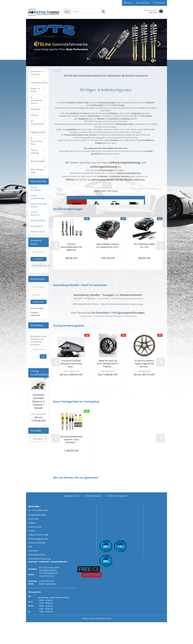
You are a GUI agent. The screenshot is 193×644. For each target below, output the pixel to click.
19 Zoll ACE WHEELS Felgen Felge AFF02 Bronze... (144, 364)
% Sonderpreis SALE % (36, 100)
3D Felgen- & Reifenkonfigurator (106, 90)
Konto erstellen (37, 308)
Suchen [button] (128, 3)
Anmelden (39, 302)
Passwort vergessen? (35, 314)
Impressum (33, 551)
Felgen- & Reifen (35, 90)
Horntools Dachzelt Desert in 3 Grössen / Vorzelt (38, 401)
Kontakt (32, 531)
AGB (30, 547)
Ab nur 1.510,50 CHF (39, 418)
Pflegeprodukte (38, 132)
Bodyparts (35, 109)
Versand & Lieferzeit (37, 543)
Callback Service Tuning (38, 535)
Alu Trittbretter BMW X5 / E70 (144, 246)
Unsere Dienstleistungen (38, 197)
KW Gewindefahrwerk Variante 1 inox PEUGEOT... (71, 439)
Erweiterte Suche (39, 266)
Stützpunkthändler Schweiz (39, 205)
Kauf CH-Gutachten (35, 214)
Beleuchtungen (38, 161)
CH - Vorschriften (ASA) (38, 510)
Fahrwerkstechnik (39, 83)
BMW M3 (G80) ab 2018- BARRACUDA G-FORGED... (108, 364)
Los (43, 356)
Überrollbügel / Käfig (38, 171)
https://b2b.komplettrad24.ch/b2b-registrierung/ (122, 304)
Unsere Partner (35, 527)
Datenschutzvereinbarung (39, 559)
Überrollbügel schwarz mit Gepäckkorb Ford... (108, 246)
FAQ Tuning (33, 519)
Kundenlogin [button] (143, 3)
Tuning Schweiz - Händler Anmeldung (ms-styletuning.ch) (120, 298)
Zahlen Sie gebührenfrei (38, 539)
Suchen (38, 259)
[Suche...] (67, 11)
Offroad (34, 115)
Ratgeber (32, 523)
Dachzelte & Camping (36, 73)
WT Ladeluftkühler (38, 123)
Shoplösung (87, 618)
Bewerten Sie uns (38, 232)
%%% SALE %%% (38, 220)
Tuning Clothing (35, 151)
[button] (35, 44)
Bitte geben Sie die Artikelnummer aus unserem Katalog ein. (38, 340)
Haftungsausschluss (37, 555)
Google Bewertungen (37, 515)
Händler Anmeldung (36, 189)
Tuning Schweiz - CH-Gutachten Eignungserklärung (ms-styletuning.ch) (108, 316)
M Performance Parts (37, 141)
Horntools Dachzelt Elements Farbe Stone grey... (71, 364)
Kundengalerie (37, 226)
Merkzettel (159, 3)
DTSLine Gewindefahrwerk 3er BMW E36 (71, 247)
